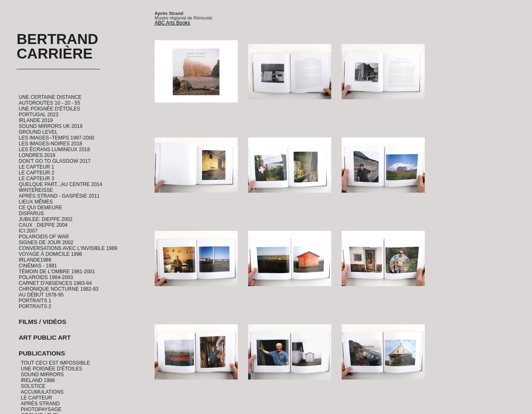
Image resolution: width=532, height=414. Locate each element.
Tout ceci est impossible (55, 363)
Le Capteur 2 (36, 173)
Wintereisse (36, 190)
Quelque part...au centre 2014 (60, 184)
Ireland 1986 (38, 380)
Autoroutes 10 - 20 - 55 (49, 103)
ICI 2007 (28, 231)
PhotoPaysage (41, 409)
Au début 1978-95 (41, 295)
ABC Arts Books (172, 23)
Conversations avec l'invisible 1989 (68, 248)
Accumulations (42, 392)
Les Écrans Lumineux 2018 (54, 149)
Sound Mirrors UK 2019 (50, 126)
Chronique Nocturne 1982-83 (59, 289)
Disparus (31, 213)
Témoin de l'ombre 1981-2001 (57, 272)
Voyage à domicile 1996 (50, 254)
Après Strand (40, 404)
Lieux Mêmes (36, 202)
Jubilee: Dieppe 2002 (46, 219)
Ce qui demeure (41, 208)
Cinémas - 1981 (38, 266)
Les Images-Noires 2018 (50, 144)
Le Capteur (36, 398)
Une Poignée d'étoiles (49, 109)
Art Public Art (45, 337)
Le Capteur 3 (36, 179)
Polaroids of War (44, 237)
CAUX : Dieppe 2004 (43, 225)
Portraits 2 (35, 306)
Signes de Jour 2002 (46, 243)
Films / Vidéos (42, 322)
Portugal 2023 (38, 115)
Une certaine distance (50, 97)
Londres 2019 (37, 155)
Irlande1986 (35, 260)
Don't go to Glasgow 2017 (55, 161)
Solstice (33, 386)
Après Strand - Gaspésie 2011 (59, 196)
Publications (42, 353)
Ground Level (38, 132)
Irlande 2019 (36, 120)
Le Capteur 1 (36, 167)
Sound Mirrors (42, 375)
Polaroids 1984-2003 (46, 277)
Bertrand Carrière (57, 46)
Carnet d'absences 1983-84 (55, 283)
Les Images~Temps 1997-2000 (57, 138)
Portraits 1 (35, 301)
